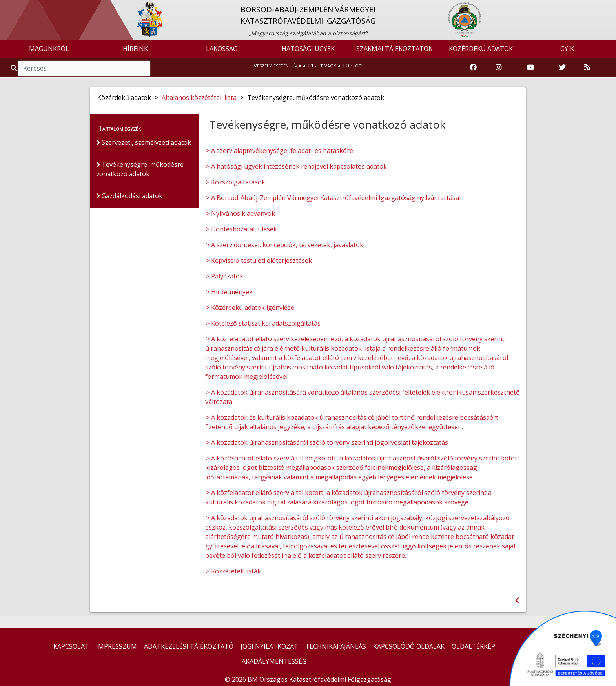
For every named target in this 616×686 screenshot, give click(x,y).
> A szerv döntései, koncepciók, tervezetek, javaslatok (285, 245)
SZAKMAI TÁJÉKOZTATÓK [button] (394, 49)
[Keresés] (84, 68)
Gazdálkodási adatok (129, 196)
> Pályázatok (225, 276)
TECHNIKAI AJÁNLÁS (336, 646)
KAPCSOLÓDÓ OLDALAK (409, 646)
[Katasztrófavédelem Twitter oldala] (562, 67)
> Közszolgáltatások (236, 182)
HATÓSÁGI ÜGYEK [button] (308, 49)
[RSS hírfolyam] (587, 67)
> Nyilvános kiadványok (241, 213)
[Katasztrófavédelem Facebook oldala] (473, 67)
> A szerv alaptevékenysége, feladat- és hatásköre (280, 151)
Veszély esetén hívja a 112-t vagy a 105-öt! (308, 65)
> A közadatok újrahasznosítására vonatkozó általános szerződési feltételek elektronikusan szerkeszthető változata (363, 397)
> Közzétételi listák (233, 571)
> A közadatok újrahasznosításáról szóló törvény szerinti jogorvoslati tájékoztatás (327, 442)
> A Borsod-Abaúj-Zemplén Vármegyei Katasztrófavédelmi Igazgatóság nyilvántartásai (333, 198)
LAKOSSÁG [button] (222, 49)
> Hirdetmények (229, 292)
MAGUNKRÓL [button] (49, 49)
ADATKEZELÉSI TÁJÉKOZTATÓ (189, 646)
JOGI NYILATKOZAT (269, 646)
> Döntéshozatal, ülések (241, 229)
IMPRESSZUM (117, 646)
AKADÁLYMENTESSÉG (274, 661)
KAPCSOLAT (71, 646)
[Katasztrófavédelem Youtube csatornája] (530, 67)
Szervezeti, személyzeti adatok (144, 142)
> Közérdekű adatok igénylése (250, 308)
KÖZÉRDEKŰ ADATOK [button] (481, 49)
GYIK (567, 49)
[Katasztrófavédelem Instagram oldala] (499, 67)
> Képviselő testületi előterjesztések (259, 260)
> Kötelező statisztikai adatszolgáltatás (263, 323)
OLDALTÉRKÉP (473, 646)
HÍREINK (135, 49)
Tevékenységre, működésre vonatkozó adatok (140, 169)
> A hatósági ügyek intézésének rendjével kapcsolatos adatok (296, 166)
